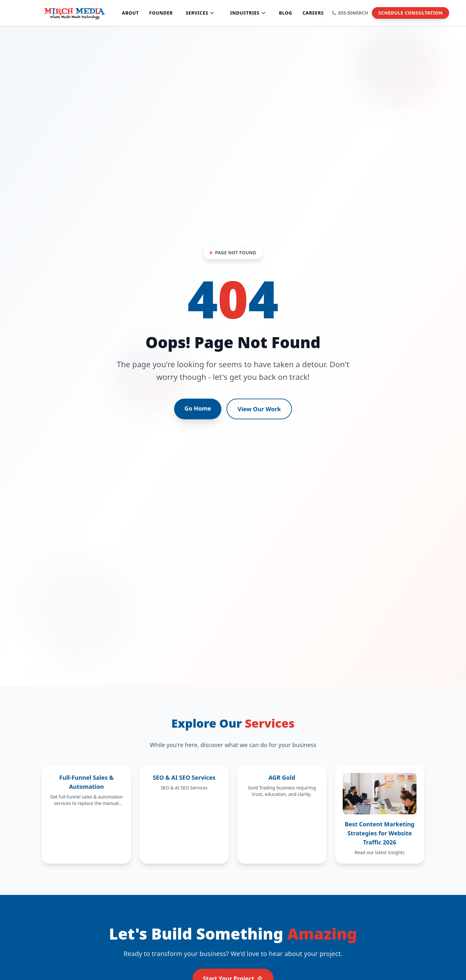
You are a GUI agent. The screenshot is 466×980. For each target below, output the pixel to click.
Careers (313, 13)
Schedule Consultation (411, 13)
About (130, 13)
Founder (161, 13)
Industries (248, 13)
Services (200, 13)
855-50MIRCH (350, 13)
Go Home (198, 408)
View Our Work (259, 409)
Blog (286, 13)
